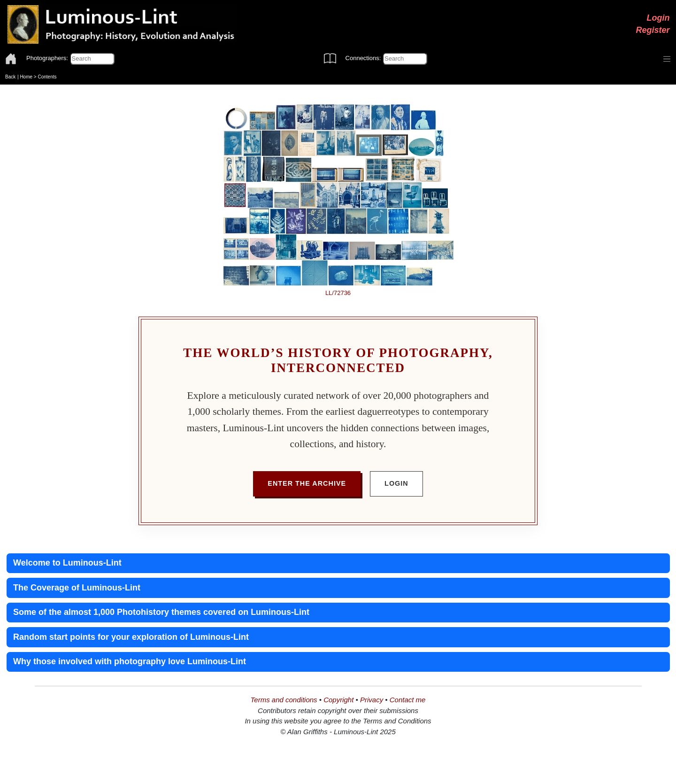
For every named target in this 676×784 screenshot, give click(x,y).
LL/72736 (338, 293)
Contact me (408, 700)
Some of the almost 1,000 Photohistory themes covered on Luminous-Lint (161, 612)
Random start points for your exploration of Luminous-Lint (131, 637)
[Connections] (405, 59)
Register (653, 30)
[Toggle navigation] (667, 59)
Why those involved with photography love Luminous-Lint (130, 661)
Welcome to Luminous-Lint (67, 563)
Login (658, 18)
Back (10, 77)
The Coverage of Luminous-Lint (77, 588)
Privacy (372, 700)
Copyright (338, 700)
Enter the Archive (307, 483)
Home (26, 77)
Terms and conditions (284, 700)
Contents (47, 77)
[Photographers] (92, 59)
